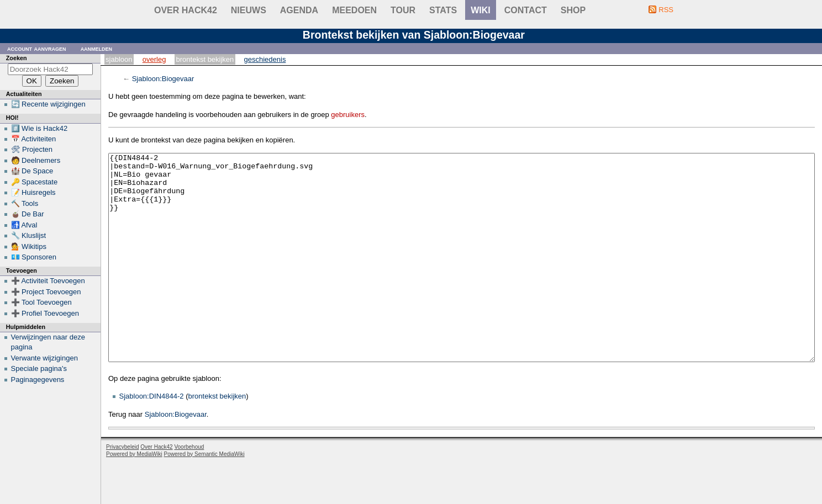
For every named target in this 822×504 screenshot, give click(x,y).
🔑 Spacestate (35, 182)
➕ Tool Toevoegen (41, 302)
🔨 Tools (25, 203)
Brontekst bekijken (205, 59)
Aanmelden (97, 48)
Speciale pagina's (39, 368)
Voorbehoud (189, 488)
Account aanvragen (37, 48)
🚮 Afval (24, 225)
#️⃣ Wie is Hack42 (39, 128)
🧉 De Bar (28, 214)
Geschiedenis (265, 59)
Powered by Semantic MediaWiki (204, 495)
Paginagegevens (38, 380)
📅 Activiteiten (34, 139)
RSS (666, 10)
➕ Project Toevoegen (46, 292)
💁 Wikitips (29, 246)
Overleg (154, 59)
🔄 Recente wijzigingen (48, 104)
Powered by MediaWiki (134, 495)
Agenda (299, 10)
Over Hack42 (186, 10)
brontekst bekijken (217, 437)
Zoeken (17, 58)
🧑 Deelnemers (36, 160)
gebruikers (348, 115)
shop (573, 10)
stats (443, 10)
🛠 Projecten (32, 149)
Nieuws (249, 10)
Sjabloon (119, 59)
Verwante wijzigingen (44, 358)
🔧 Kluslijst (29, 235)
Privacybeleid (122, 488)
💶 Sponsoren (34, 257)
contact (526, 10)
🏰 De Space (32, 171)
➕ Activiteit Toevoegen (48, 281)
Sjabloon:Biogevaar (163, 79)
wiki (481, 10)
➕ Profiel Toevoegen (45, 313)
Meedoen (354, 10)
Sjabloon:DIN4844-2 (152, 437)
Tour (403, 10)
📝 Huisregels (33, 192)
